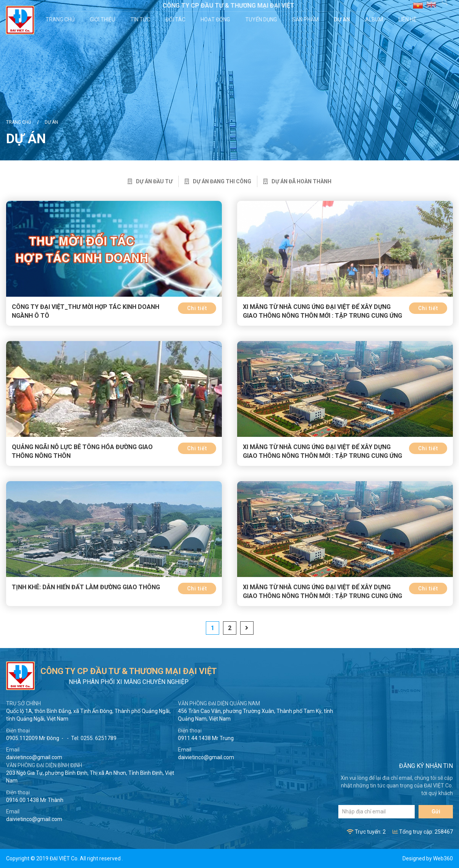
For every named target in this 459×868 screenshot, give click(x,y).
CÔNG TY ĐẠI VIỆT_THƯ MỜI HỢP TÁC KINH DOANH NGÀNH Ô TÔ (86, 311)
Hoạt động (216, 19)
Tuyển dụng (262, 19)
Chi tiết (197, 308)
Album (375, 19)
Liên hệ (408, 19)
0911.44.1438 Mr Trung (206, 738)
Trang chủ (61, 19)
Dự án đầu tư (150, 181)
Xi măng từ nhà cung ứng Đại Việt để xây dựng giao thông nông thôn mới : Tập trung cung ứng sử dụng (322, 596)
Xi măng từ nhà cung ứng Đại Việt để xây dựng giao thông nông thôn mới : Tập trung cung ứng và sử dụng (322, 316)
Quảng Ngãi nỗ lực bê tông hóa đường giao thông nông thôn (82, 451)
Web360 (443, 858)
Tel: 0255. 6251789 (94, 738)
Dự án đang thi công (218, 181)
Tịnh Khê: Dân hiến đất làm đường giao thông (86, 587)
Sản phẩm (306, 19)
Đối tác (176, 19)
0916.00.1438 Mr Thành (35, 800)
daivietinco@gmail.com (34, 757)
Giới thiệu (103, 19)
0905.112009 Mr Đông (33, 738)
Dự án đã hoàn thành (297, 181)
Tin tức (141, 19)
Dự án (343, 19)
